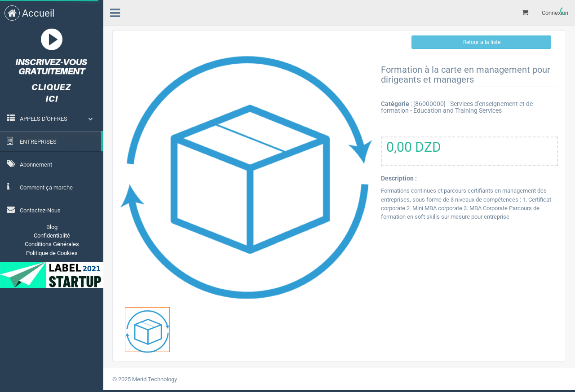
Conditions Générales (52, 244)
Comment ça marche (40, 187)
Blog (52, 227)
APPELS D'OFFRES (44, 119)
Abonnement (29, 164)
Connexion (555, 13)
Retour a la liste (481, 42)
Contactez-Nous (34, 210)
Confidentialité (52, 236)
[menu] (115, 12)
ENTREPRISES (32, 141)
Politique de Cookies (52, 253)
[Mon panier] (525, 13)
